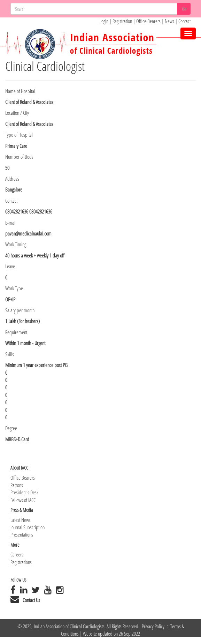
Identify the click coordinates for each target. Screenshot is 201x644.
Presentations (22, 534)
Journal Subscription (28, 527)
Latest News (21, 520)
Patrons (17, 485)
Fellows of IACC (23, 500)
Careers (17, 554)
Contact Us (31, 600)
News (170, 21)
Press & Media (22, 510)
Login (104, 21)
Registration (123, 21)
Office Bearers (148, 21)
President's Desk (24, 492)
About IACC (19, 468)
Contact (184, 21)
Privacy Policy (154, 626)
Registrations (21, 562)
